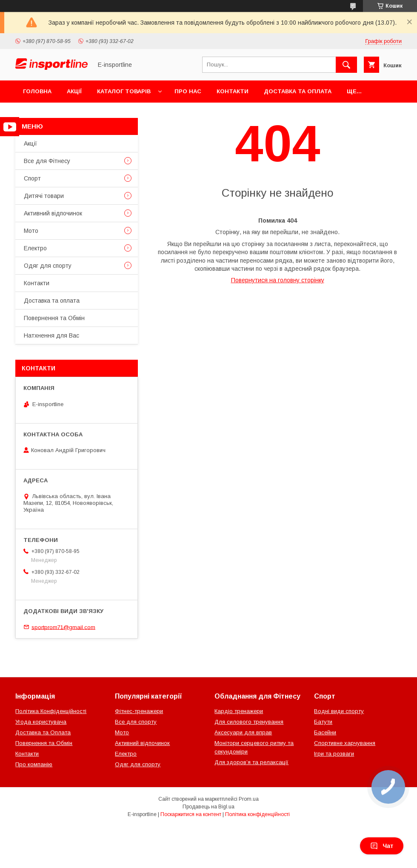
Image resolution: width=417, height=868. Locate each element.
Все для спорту (136, 722)
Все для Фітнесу (47, 161)
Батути (323, 722)
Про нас (188, 91)
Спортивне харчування (345, 743)
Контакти (233, 91)
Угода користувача (41, 722)
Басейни (325, 732)
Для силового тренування (249, 722)
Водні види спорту (339, 711)
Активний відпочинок (53, 213)
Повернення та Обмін (54, 318)
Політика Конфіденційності (51, 711)
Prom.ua (249, 799)
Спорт (32, 178)
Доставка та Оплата (43, 732)
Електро (35, 248)
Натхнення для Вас (51, 335)
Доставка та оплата (298, 91)
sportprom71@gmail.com (63, 627)
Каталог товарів (124, 91)
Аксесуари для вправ (243, 732)
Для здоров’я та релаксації (251, 762)
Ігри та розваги (334, 754)
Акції (74, 91)
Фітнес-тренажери (139, 711)
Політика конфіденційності (257, 814)
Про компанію (34, 764)
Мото (31, 231)
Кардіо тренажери (239, 711)
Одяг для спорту (48, 266)
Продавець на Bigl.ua (208, 807)
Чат (382, 846)
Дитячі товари (44, 196)
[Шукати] (346, 65)
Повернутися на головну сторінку (278, 280)
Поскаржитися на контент (191, 814)
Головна (37, 91)
